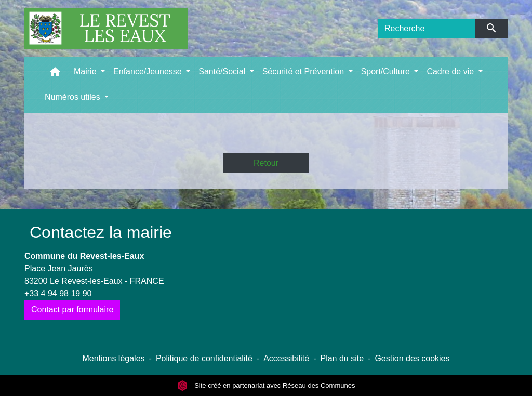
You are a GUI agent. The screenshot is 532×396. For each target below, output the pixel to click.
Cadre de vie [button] (451, 71)
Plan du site (342, 358)
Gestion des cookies (412, 358)
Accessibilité (286, 358)
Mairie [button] (86, 71)
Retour (266, 163)
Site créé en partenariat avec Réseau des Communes (266, 385)
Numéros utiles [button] (74, 97)
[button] (55, 74)
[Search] (427, 29)
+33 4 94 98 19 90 (58, 293)
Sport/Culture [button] (387, 71)
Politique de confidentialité (204, 358)
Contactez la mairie (101, 232)
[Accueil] (106, 29)
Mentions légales (113, 358)
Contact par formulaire (72, 309)
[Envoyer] (492, 29)
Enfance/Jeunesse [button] (149, 71)
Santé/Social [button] (223, 71)
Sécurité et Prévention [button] (304, 71)
